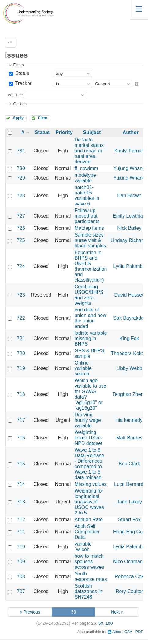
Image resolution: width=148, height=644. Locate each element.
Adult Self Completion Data (87, 532)
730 (21, 168)
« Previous (30, 612)
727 (21, 216)
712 (21, 519)
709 (21, 562)
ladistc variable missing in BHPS (91, 338)
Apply (18, 118)
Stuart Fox (129, 519)
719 (21, 368)
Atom (117, 632)
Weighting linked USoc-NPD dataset (89, 438)
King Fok (129, 338)
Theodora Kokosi (129, 353)
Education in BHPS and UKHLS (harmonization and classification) (91, 266)
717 (21, 420)
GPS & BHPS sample (89, 353)
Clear (43, 118)
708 (21, 576)
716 (21, 438)
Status (21, 73)
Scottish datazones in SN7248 (89, 591)
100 (109, 623)
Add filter (15, 95)
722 (21, 318)
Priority (64, 132)
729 (21, 178)
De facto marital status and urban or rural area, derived (89, 151)
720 (21, 353)
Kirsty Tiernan (129, 151)
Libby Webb (129, 368)
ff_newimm (86, 168)
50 (101, 623)
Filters (18, 65)
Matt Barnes (129, 438)
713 (21, 502)
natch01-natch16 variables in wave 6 (87, 196)
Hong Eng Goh (129, 532)
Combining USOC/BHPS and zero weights (89, 295)
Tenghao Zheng (129, 394)
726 (21, 228)
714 (21, 484)
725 (21, 240)
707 (21, 591)
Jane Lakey (129, 502)
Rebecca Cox (129, 576)
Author (131, 132)
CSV (128, 632)
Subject (92, 132)
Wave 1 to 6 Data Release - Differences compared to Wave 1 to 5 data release (89, 464)
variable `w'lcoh (83, 547)
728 (21, 196)
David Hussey (129, 295)
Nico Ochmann (129, 562)
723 (21, 295)
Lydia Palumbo (129, 266)
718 (21, 394)
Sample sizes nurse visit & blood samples (90, 240)
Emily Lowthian (129, 216)
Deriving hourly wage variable (88, 420)
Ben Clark (129, 464)
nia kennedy (129, 420)
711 (21, 532)
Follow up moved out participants (87, 216)
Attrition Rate (89, 519)
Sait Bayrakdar (129, 318)
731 (21, 151)
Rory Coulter (129, 591)
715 (21, 464)
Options (20, 104)
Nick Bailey (129, 228)
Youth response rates (91, 576)
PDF (139, 632)
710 (21, 547)
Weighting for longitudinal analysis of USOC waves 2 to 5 (89, 502)
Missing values (91, 484)
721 (21, 338)
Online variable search (83, 368)
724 (21, 266)
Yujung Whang (129, 168)
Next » (117, 612)
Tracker (23, 83)
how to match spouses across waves (89, 562)
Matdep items (89, 228)
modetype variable (85, 178)
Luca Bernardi (129, 484)
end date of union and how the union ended (91, 318)
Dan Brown (129, 196)
